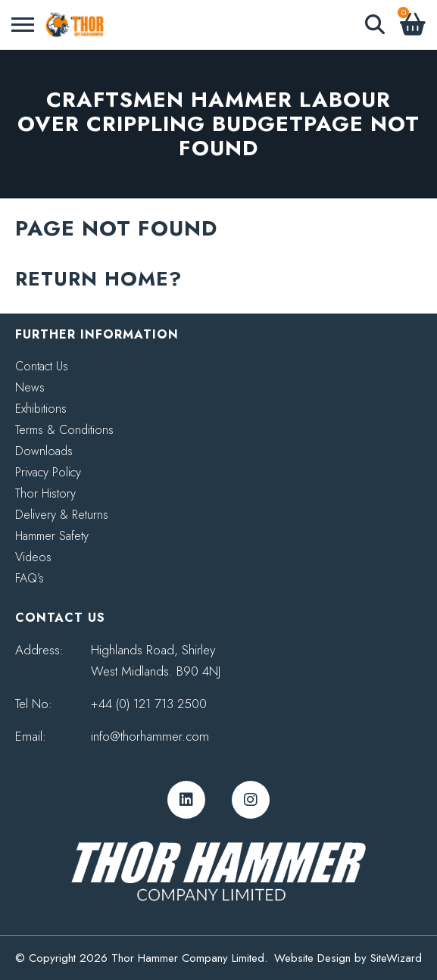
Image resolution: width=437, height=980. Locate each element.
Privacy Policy (48, 472)
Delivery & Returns (62, 515)
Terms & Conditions (64, 430)
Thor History (45, 493)
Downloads (44, 451)
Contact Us (42, 366)
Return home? (98, 279)
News (30, 387)
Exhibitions (41, 409)
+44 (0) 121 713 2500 (149, 704)
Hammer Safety (52, 536)
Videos (33, 557)
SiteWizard (396, 958)
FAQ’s (30, 578)
